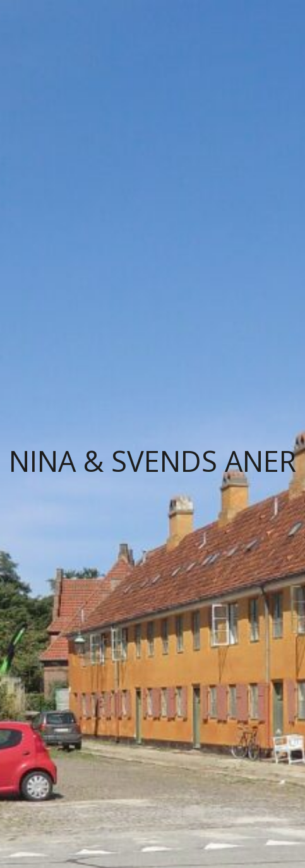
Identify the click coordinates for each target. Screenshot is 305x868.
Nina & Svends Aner (152, 461)
